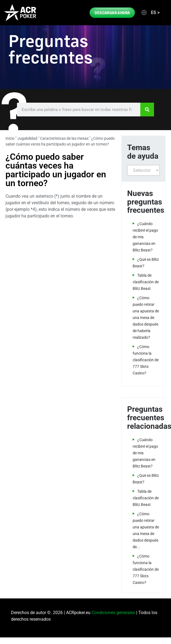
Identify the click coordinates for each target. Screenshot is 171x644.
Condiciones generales (113, 613)
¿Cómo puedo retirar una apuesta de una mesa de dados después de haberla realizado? (146, 318)
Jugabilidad (27, 138)
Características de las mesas (64, 138)
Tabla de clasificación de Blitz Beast (146, 282)
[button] (150, 13)
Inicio (10, 138)
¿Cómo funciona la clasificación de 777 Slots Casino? (146, 360)
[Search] (147, 110)
